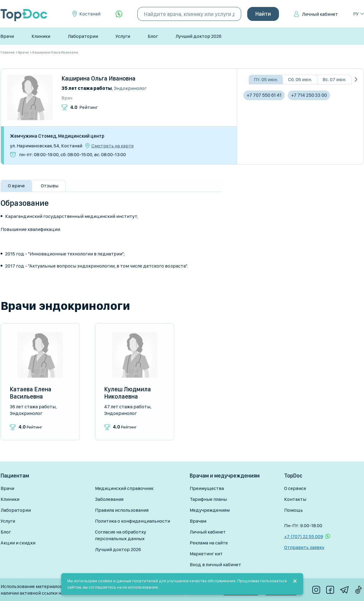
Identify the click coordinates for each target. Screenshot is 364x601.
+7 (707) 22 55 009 (304, 536)
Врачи (7, 36)
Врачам (198, 521)
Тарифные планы (208, 499)
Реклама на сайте (209, 543)
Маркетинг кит (206, 554)
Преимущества (207, 488)
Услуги (123, 36)
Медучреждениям (210, 510)
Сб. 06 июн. (300, 79)
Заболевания (109, 499)
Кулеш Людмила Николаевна (128, 393)
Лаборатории (83, 36)
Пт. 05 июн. (266, 79)
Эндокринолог (130, 88)
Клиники (41, 36)
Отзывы (50, 186)
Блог (153, 36)
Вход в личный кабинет (215, 565)
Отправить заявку (304, 547)
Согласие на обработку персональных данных (121, 535)
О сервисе (295, 488)
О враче (16, 186)
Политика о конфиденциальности (133, 521)
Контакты (295, 499)
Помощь (293, 510)
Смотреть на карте (113, 146)
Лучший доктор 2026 (198, 36)
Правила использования (122, 510)
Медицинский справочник (124, 488)
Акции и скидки (18, 543)
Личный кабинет (320, 14)
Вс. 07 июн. (334, 79)
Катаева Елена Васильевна (31, 393)
